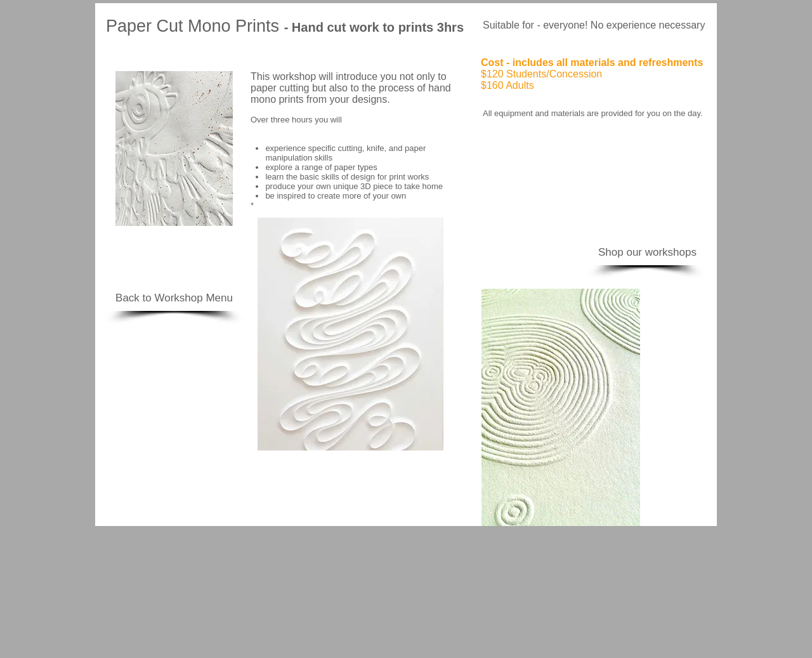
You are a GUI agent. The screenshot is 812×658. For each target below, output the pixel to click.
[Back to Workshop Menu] (174, 298)
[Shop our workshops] (647, 253)
